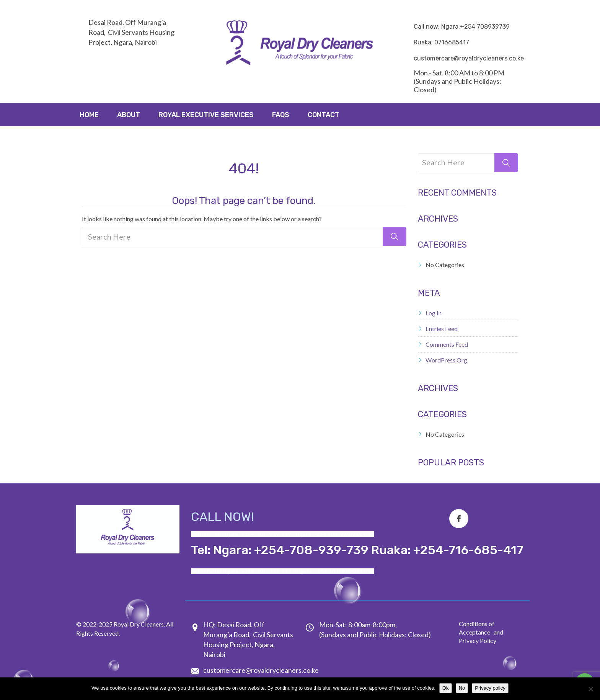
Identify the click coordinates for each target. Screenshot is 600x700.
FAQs (281, 115)
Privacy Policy (478, 640)
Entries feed (442, 329)
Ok (446, 688)
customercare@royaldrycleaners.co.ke (261, 670)
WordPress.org (446, 360)
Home (89, 115)
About (129, 115)
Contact (324, 115)
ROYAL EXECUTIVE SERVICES (206, 115)
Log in (434, 313)
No (462, 688)
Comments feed (447, 344)
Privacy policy (490, 688)
